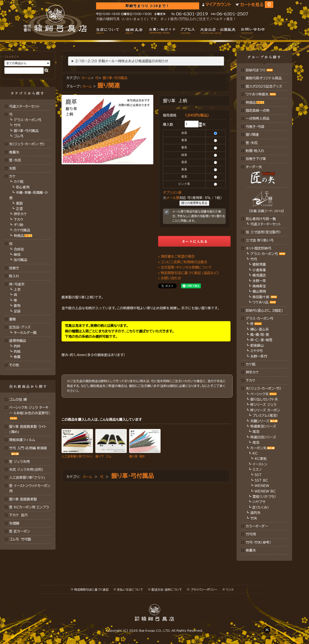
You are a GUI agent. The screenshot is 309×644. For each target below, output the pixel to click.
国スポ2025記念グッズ (264, 86)
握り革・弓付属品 (26, 131)
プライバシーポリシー (204, 589)
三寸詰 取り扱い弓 (260, 240)
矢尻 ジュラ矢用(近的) (26, 470)
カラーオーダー (257, 526)
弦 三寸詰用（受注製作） (263, 232)
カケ (12, 176)
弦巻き (14, 268)
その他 (14, 365)
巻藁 (17, 357)
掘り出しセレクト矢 (264, 399)
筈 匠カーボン (20, 531)
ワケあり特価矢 (257, 94)
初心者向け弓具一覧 (261, 219)
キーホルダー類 (25, 333)
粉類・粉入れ (255, 151)
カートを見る (257, 5)
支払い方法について (130, 589)
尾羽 (256, 432)
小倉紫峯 (259, 270)
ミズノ (257, 470)
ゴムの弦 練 (18, 400)
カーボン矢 (258, 448)
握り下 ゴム (103, 456)
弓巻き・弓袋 (255, 127)
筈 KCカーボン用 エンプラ (29, 507)
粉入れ (14, 276)
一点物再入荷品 (258, 118)
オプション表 (172, 193)
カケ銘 (19, 182)
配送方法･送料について (167, 589)
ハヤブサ (259, 502)
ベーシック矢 (260, 394)
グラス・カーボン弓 (28, 120)
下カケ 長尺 (18, 515)
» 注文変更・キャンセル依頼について (185, 267)
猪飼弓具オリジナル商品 (264, 78)
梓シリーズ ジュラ (263, 405)
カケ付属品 (22, 230)
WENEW (262, 486)
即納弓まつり (256, 70)
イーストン (260, 464)
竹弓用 (251, 534)
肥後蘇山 (257, 346)
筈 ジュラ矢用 (19, 462)
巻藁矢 (14, 152)
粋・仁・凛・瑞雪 (261, 340)
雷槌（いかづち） (264, 497)
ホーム (86, 78)
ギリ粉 (19, 225)
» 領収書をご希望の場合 (176, 256)
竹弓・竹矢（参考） (258, 542)
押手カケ (20, 214)
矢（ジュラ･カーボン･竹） (27, 144)
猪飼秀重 (259, 264)
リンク (230, 589)
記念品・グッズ (20, 327)
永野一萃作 (259, 356)
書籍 (13, 319)
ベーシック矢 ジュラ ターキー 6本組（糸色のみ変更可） (30, 410)
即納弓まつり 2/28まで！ (148, 6)
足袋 (17, 311)
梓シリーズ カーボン (265, 410)
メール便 (173, 198)
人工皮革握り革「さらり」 (27, 478)
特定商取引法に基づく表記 (91, 589)
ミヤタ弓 (256, 351)
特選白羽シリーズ (263, 437)
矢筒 (13, 168)
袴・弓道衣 (17, 284)
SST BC (261, 480)
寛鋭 (19, 203)
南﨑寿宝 (259, 286)
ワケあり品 (260, 302)
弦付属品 (21, 260)
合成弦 (19, 249)
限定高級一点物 (258, 111)
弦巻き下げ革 (256, 159)
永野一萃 (259, 281)
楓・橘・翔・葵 (260, 335)
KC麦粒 (261, 459)
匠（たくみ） (261, 507)
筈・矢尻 (252, 143)
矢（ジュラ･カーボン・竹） (263, 388)
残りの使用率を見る (194, 203)
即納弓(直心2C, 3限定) (264, 311)
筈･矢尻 (15, 160)
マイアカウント (218, 4)
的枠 (17, 346)
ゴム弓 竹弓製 (20, 539)
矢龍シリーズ (260, 421)
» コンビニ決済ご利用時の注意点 (183, 262)
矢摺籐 (14, 523)
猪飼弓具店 (55, 21)
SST (258, 475)
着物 (17, 306)
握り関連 (109, 85)
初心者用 (23, 187)
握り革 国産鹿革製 (23, 499)
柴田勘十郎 (261, 297)
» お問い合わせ (170, 278)
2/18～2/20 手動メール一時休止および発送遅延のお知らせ (122, 61)
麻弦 (17, 255)
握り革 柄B (137, 456)
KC (255, 453)
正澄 (19, 209)
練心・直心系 (260, 329)
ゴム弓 (19, 136)
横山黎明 (259, 291)
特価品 (19, 236)
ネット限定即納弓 (259, 248)
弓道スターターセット (25, 106)
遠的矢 (255, 513)
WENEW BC (265, 491)
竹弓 (17, 125)
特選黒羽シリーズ (263, 426)
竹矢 (254, 518)
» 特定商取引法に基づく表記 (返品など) (189, 273)
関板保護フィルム (22, 440)
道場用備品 (18, 341)
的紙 (17, 352)
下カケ (19, 220)
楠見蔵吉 (259, 275)
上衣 (17, 290)
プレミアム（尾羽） (265, 415)
